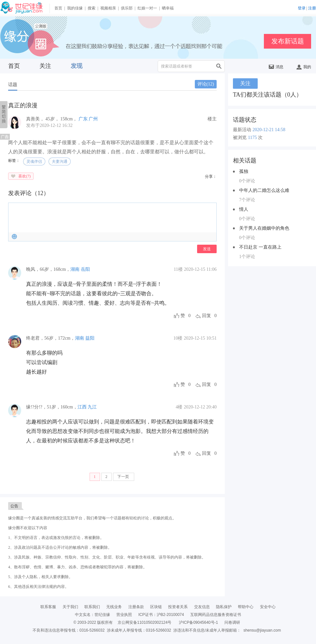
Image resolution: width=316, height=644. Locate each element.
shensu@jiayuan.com (262, 630)
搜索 (92, 8)
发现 (77, 66)
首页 (58, 8)
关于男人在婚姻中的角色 (264, 228)
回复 (207, 316)
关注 (45, 66)
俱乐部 (127, 8)
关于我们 (70, 607)
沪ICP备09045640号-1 (198, 622)
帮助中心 (246, 607)
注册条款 (136, 607)
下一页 (124, 477)
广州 (93, 119)
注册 (312, 8)
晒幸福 (168, 8)
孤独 (244, 171)
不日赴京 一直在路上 (260, 247)
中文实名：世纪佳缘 (93, 615)
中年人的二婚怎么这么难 (264, 190)
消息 (276, 67)
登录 (302, 8)
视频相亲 (108, 8)
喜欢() (24, 176)
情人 (244, 209)
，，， (48, 269)
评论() (206, 84)
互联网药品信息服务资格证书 (216, 615)
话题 (13, 85)
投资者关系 (178, 607)
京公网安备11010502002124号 (144, 622)
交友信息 (202, 607)
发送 (207, 249)
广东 (83, 119)
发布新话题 (288, 41)
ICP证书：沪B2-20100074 (161, 615)
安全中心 (268, 607)
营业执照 (124, 615)
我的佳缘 (75, 8)
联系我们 (92, 607)
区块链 (156, 607)
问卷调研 (232, 622)
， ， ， (52, 119)
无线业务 (114, 607)
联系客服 (48, 607)
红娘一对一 (147, 8)
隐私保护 (224, 607)
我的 (304, 67)
